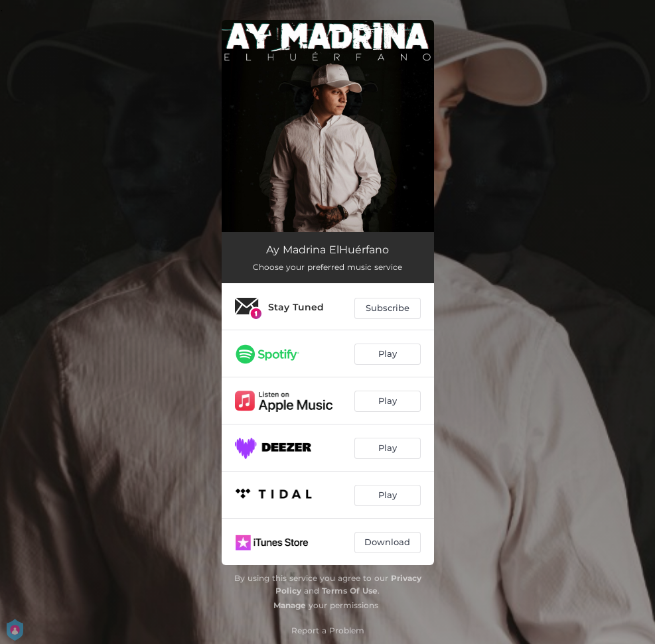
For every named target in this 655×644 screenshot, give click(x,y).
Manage (290, 605)
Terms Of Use (350, 591)
